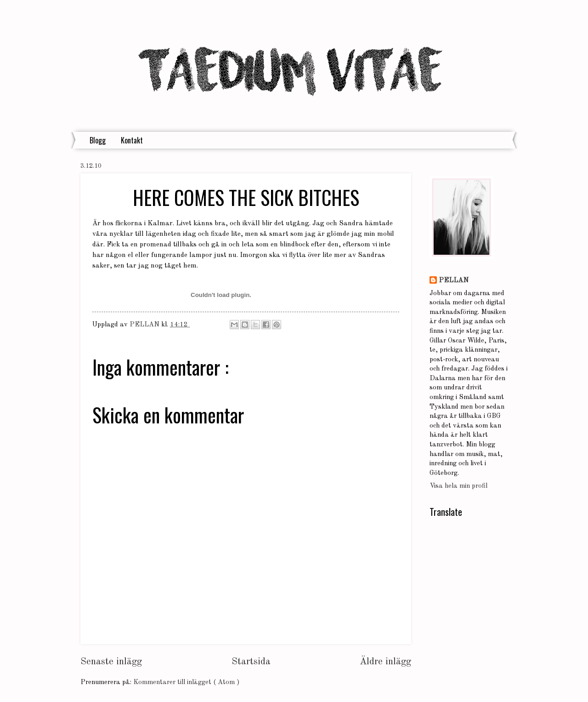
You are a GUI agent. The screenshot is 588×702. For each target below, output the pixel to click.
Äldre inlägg (385, 662)
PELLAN (454, 281)
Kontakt (132, 140)
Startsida (251, 662)
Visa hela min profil (458, 486)
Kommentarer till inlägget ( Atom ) (186, 682)
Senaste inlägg (111, 662)
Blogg (98, 140)
